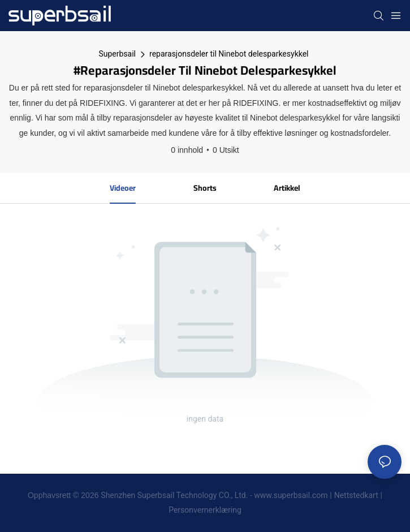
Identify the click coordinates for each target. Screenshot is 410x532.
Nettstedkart (356, 495)
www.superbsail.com (291, 495)
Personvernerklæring (205, 510)
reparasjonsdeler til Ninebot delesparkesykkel (229, 54)
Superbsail (117, 54)
